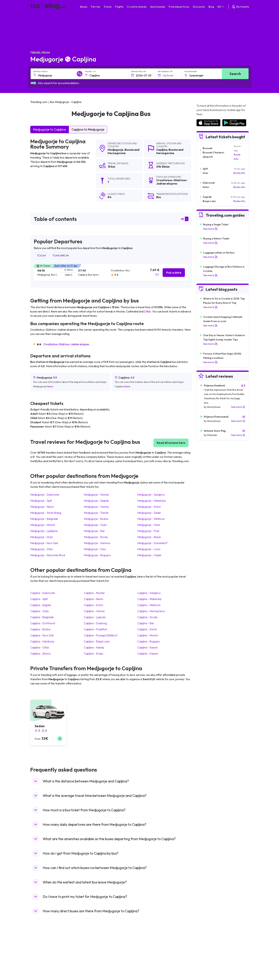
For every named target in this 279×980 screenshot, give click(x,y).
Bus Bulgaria (94, 952)
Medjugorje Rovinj (96, 537)
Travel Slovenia (41, 978)
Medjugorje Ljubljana (44, 531)
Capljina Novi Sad (42, 635)
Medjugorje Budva (96, 519)
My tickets (240, 7)
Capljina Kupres (148, 653)
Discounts (199, 7)
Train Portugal (149, 948)
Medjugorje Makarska (152, 501)
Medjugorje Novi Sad (44, 543)
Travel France (40, 971)
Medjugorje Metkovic (151, 519)
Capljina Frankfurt (95, 629)
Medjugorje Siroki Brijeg (46, 513)
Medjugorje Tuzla (95, 525)
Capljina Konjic (94, 653)
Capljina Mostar (94, 593)
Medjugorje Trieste (96, 513)
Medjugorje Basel (149, 537)
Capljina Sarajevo (149, 593)
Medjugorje (115, 150)
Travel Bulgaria (40, 956)
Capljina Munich (148, 635)
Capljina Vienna (94, 611)
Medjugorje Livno (149, 549)
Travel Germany (41, 963)
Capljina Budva (40, 629)
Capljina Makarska (149, 599)
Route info (237, 157)
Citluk (147, 311)
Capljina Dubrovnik (43, 593)
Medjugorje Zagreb (96, 501)
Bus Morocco (94, 948)
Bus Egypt (92, 971)
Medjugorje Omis (149, 525)
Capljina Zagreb (41, 605)
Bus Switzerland (96, 978)
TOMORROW (61, 255)
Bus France (93, 967)
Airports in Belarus (206, 960)
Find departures (179, 7)
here (50, 386)
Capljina (162, 150)
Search (235, 74)
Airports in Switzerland (209, 963)
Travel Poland (40, 974)
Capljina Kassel (147, 647)
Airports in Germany (207, 971)
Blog (211, 7)
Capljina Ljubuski (95, 617)
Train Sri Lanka (150, 952)
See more (210, 229)
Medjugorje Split (41, 501)
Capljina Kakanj (94, 647)
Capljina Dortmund (43, 623)
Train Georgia (149, 960)
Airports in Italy (204, 967)
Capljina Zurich (147, 629)
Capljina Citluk (40, 647)
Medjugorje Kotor (149, 507)
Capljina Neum (94, 599)
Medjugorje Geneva (97, 543)
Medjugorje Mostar (96, 495)
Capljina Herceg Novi (151, 611)
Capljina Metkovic (149, 605)
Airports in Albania (206, 974)
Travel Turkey (40, 967)
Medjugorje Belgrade (44, 519)
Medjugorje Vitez (42, 549)
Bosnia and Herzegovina (123, 151)
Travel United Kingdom (45, 948)
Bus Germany (94, 956)
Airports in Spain (205, 948)
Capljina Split (39, 599)
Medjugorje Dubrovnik (45, 495)
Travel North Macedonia (46, 952)
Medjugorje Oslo (95, 549)
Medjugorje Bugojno (97, 555)
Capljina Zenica (40, 653)
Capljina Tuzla (39, 611)
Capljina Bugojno (149, 641)
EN (221, 7)
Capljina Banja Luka (97, 641)
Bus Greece (93, 963)
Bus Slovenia (94, 960)
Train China (148, 956)
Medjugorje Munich (43, 525)
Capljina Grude (147, 617)
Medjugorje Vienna (96, 507)
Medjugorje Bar (94, 531)
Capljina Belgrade (42, 617)
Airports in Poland (206, 978)
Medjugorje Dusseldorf (152, 543)
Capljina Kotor (94, 605)
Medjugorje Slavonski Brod (48, 555)
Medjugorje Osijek (149, 555)
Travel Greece (40, 960)
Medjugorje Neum (42, 507)
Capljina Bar (146, 623)
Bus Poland (93, 974)
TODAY (42, 255)
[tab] (111, 273)
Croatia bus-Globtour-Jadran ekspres (66, 344)
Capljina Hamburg (42, 641)
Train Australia (149, 963)
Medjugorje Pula (148, 531)
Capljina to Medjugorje (88, 129)
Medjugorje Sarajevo (151, 495)
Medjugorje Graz (41, 537)
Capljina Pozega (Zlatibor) (101, 635)
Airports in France (206, 952)
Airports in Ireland (206, 956)
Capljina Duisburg (95, 623)
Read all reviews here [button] (171, 443)
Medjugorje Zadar (149, 513)
